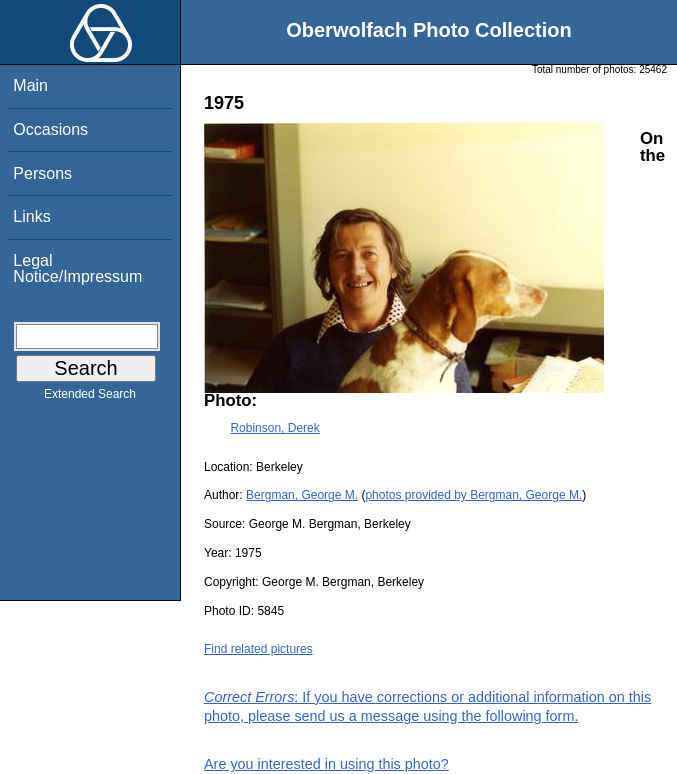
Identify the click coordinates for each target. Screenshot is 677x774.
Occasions (50, 129)
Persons (42, 173)
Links (31, 216)
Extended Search (90, 398)
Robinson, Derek (274, 428)
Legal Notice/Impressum (77, 268)
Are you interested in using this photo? (326, 764)
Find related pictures (258, 649)
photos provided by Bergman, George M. (473, 495)
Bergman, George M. (302, 495)
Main (30, 85)
